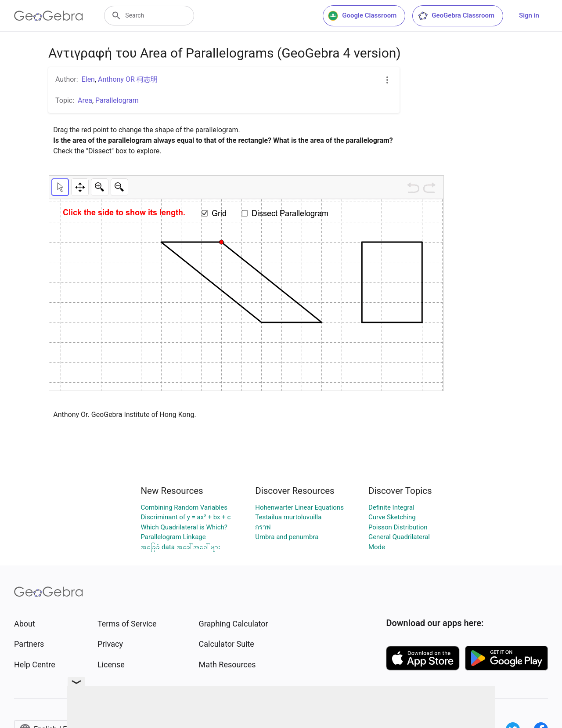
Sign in (529, 15)
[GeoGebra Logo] (49, 16)
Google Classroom (362, 16)
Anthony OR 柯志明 (128, 79)
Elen (88, 79)
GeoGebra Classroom (456, 16)
